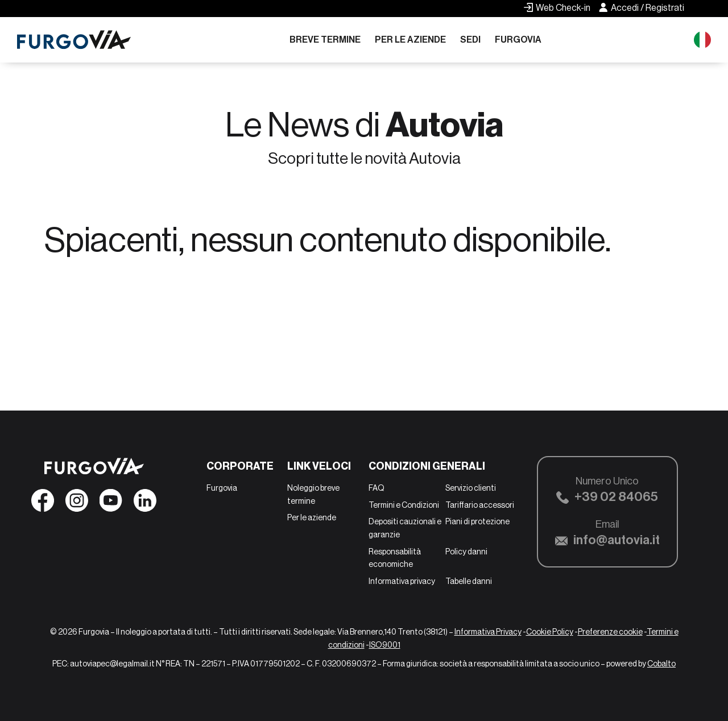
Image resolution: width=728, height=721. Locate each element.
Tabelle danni (469, 581)
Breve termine (325, 40)
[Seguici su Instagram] (77, 504)
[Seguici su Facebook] (43, 504)
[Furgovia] (74, 40)
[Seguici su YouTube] (111, 504)
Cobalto (661, 664)
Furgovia (518, 40)
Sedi (470, 40)
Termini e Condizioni (404, 505)
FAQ (377, 488)
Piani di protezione (477, 521)
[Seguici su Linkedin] (145, 504)
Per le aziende (410, 40)
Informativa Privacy (488, 632)
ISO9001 (385, 645)
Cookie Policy (550, 632)
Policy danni (466, 552)
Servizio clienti (471, 488)
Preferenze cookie (610, 632)
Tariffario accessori (480, 505)
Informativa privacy (402, 581)
